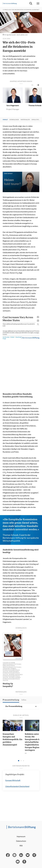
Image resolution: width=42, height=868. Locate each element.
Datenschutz (21, 841)
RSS (21, 846)
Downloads (14, 120)
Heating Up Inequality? (8, 685)
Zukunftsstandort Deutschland (17, 786)
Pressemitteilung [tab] (11, 700)
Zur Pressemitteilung (21, 706)
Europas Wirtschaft (13, 780)
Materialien (25, 120)
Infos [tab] (24, 700)
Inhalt (5, 120)
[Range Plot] (21, 352)
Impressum (21, 836)
